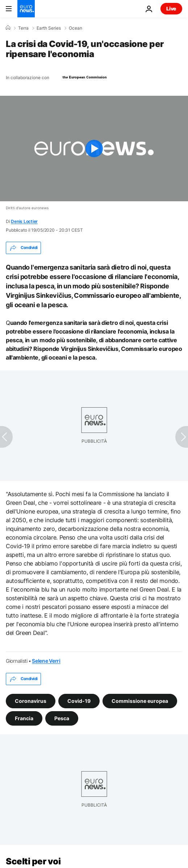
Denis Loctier (24, 221)
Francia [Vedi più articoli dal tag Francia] (24, 718)
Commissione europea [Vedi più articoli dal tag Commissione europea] (140, 701)
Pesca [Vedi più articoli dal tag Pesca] (62, 718)
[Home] (8, 28)
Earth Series (49, 28)
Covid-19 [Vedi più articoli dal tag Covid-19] (79, 701)
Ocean (76, 28)
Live (171, 8)
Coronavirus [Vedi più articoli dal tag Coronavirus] (31, 701)
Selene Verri (46, 661)
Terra (23, 28)
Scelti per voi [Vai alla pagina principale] (33, 861)
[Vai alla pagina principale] (26, 9)
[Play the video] (94, 149)
